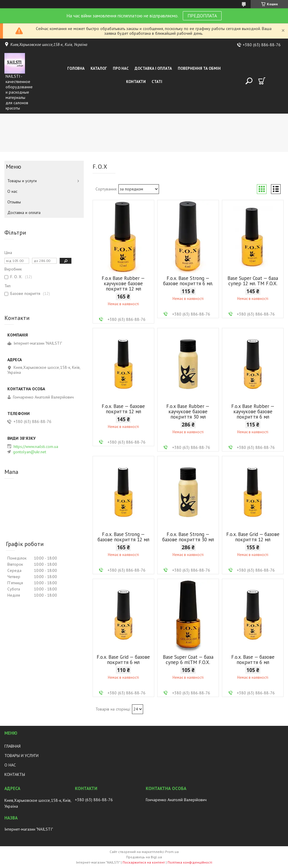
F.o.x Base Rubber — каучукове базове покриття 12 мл (123, 283)
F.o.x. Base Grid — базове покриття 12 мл (253, 537)
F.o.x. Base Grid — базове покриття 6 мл (123, 660)
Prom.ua (172, 852)
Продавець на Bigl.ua (144, 857)
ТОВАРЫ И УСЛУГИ (21, 756)
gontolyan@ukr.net (30, 452)
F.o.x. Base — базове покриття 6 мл (253, 660)
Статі (157, 82)
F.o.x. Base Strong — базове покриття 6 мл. (188, 281)
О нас (12, 191)
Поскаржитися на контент (144, 862)
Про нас (121, 68)
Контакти (136, 82)
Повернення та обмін (199, 68)
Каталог (99, 68)
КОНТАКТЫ (15, 774)
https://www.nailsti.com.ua (36, 447)
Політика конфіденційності (190, 862)
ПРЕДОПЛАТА (202, 16)
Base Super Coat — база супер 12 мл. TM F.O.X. (253, 281)
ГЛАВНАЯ (12, 746)
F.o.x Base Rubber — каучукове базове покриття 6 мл (253, 411)
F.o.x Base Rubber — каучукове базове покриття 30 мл (188, 411)
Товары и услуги (22, 181)
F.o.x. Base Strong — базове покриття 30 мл (188, 537)
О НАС (10, 765)
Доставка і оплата (153, 68)
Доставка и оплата (24, 213)
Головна (76, 68)
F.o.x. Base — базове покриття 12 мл (123, 409)
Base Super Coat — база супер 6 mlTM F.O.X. (188, 660)
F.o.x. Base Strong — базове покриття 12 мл (123, 537)
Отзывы (14, 202)
